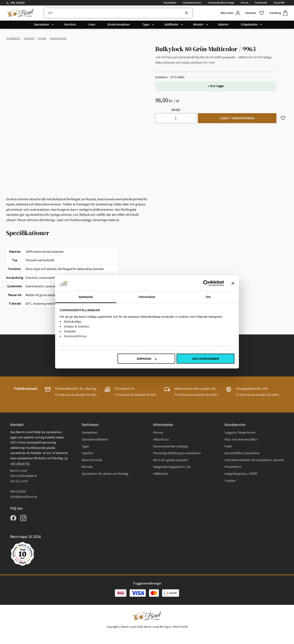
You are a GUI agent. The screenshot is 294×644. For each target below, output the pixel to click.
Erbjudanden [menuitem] (249, 25)
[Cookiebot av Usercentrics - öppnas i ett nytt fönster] (206, 283)
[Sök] (184, 13)
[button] (254, 13)
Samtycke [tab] (86, 297)
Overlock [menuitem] (70, 25)
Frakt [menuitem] (228, 446)
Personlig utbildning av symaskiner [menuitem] (177, 453)
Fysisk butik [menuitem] (261, 3)
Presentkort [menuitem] (233, 467)
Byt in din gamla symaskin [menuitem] (171, 460)
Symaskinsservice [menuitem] (192, 3)
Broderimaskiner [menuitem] (119, 25)
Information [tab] (147, 297)
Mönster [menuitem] (198, 25)
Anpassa (146, 359)
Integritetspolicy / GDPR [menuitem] (241, 474)
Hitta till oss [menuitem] (161, 439)
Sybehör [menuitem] (87, 453)
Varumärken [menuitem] (170, 3)
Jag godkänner (205, 359)
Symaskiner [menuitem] (42, 25)
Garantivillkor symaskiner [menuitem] (242, 453)
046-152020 (18, 3)
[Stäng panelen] (233, 283)
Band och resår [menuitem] (92, 460)
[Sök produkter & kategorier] (117, 13)
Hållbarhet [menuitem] (160, 474)
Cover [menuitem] (92, 25)
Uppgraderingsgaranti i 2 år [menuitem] (172, 467)
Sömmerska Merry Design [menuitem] (221, 3)
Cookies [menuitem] (230, 481)
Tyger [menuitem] (146, 25)
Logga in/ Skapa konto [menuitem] (240, 433)
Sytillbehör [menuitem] (171, 25)
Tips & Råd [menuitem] (279, 3)
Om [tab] (208, 297)
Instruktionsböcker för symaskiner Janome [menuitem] (254, 460)
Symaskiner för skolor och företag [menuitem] (105, 474)
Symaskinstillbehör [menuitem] (95, 439)
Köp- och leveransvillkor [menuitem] (241, 439)
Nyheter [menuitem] (224, 25)
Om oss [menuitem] (244, 3)
